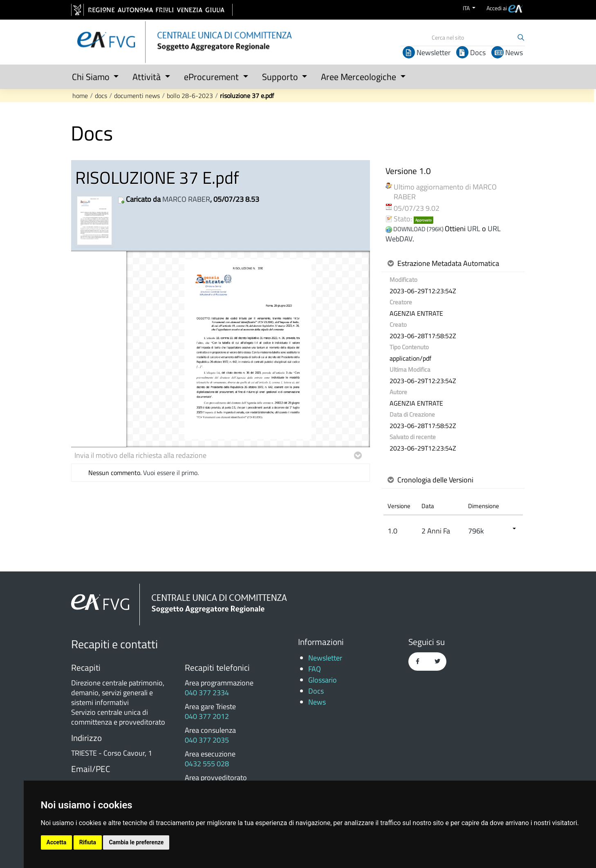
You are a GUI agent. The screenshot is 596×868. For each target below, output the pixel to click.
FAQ (315, 669)
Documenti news (137, 96)
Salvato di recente (413, 437)
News (507, 52)
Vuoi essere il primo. (171, 473)
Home (80, 96)
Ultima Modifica (410, 370)
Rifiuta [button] (88, 842)
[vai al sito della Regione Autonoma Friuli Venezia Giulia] (152, 10)
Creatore (401, 302)
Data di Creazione (412, 415)
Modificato (403, 280)
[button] (93, 75)
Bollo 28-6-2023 (190, 96)
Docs (471, 52)
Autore (398, 392)
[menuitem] (505, 8)
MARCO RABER (186, 199)
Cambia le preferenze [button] (136, 842)
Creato (398, 325)
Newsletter (427, 52)
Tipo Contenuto (409, 347)
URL (474, 229)
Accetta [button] (57, 842)
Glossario (323, 680)
